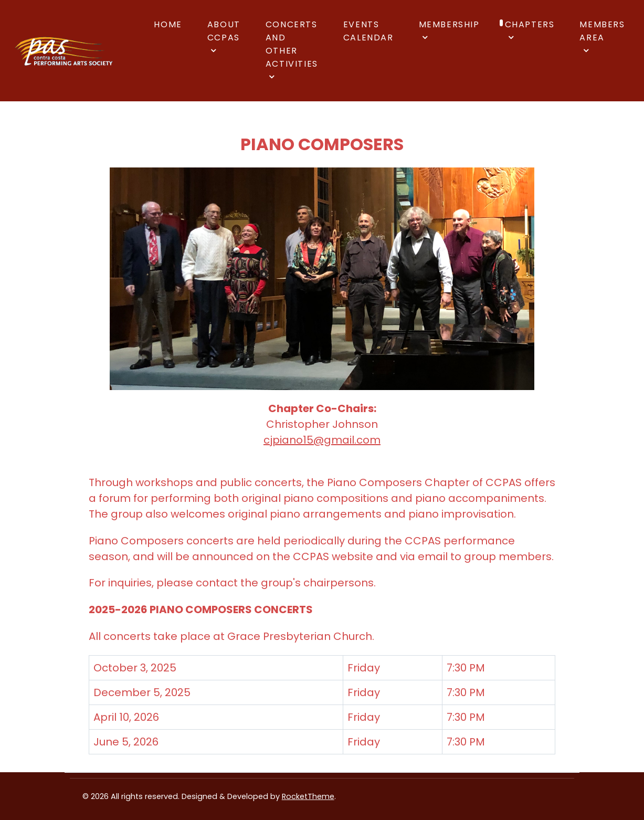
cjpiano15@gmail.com (322, 440)
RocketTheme (308, 796)
